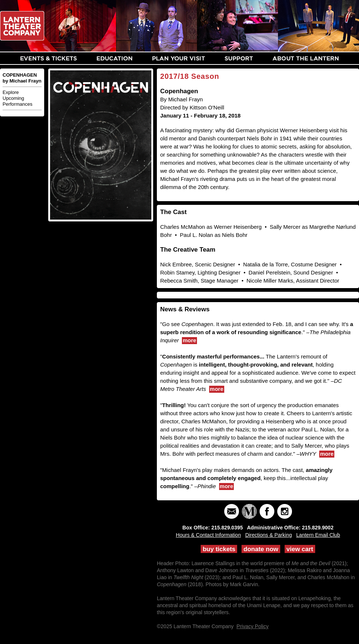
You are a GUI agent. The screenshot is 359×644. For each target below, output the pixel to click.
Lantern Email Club (318, 535)
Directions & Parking (269, 535)
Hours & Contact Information (209, 535)
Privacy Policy (252, 626)
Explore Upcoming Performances (17, 98)
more (189, 340)
